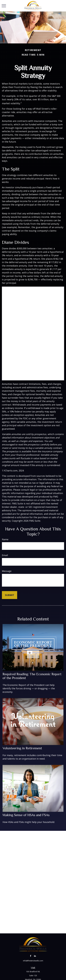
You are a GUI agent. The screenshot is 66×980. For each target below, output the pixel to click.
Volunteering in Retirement (22, 748)
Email (5, 555)
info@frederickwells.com (33, 961)
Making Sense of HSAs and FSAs (26, 815)
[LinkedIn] (35, 956)
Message (7, 571)
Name (5, 539)
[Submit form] (10, 595)
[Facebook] (31, 956)
